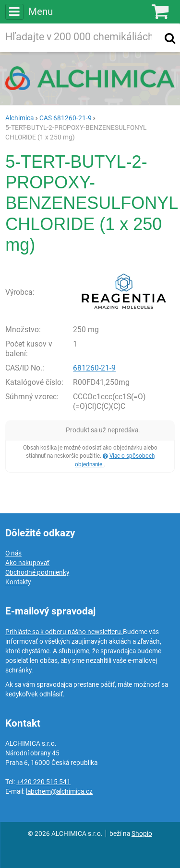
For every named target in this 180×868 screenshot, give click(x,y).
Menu (29, 12)
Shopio (142, 833)
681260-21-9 (94, 368)
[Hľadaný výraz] (80, 38)
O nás (13, 553)
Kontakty (18, 582)
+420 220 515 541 (43, 782)
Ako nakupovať (27, 563)
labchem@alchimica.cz (59, 791)
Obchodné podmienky (37, 572)
